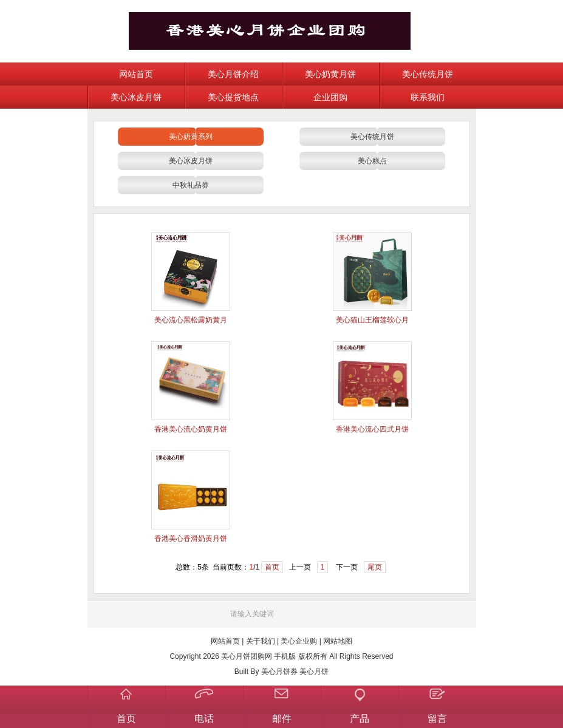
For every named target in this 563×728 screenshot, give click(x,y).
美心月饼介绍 (233, 74)
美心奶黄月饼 (330, 74)
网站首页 (136, 74)
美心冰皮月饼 (136, 97)
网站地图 (338, 641)
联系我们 (428, 97)
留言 (437, 719)
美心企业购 (299, 641)
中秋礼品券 (191, 185)
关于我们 (261, 641)
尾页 (375, 567)
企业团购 (330, 97)
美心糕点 (372, 161)
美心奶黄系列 (191, 137)
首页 (272, 567)
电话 (204, 719)
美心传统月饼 (428, 74)
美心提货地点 (233, 97)
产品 (360, 719)
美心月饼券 (279, 672)
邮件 (282, 719)
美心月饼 (314, 672)
